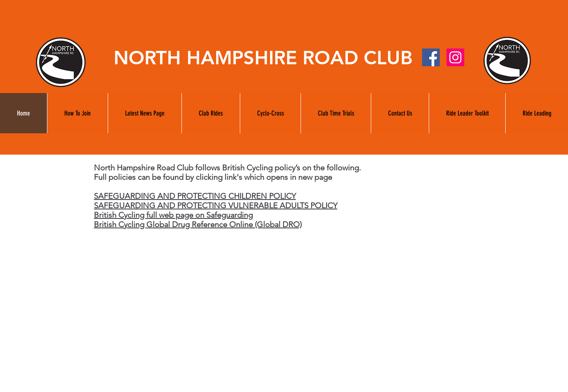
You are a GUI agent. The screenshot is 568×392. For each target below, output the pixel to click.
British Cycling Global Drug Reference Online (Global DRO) (198, 224)
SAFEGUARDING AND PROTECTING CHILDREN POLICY (195, 196)
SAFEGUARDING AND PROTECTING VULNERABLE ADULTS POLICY (216, 205)
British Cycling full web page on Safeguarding (173, 215)
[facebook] (431, 57)
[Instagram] (455, 57)
